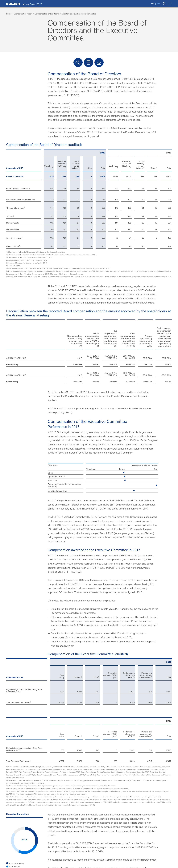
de (153, 4)
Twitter (156, 821)
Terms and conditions (123, 858)
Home (9, 14)
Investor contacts (15, 813)
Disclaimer (89, 813)
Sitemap (168, 858)
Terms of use (141, 858)
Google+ (157, 825)
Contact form (44, 813)
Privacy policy (155, 858)
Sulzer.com (112, 813)
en (158, 4)
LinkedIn (137, 821)
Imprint (67, 813)
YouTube (137, 829)
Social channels (138, 813)
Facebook (137, 825)
